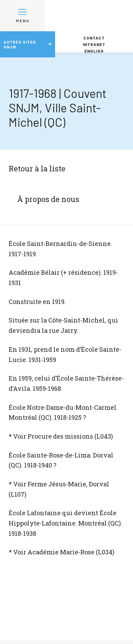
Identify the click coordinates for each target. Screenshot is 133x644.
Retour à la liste (37, 168)
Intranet (94, 44)
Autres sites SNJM (20, 44)
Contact (94, 38)
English (94, 51)
